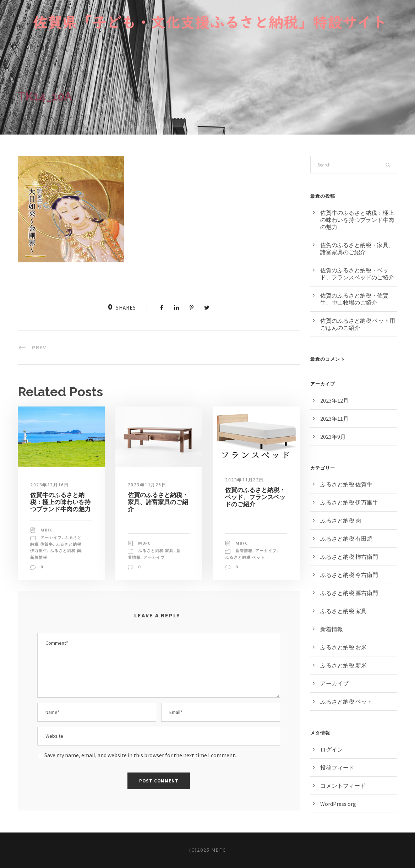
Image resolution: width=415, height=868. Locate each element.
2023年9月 (333, 437)
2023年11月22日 (244, 480)
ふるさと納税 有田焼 (346, 539)
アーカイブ (51, 537)
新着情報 (39, 557)
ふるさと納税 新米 (343, 665)
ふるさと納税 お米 (343, 647)
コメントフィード (343, 786)
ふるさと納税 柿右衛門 (349, 557)
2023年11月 (334, 419)
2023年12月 (334, 400)
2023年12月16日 (50, 485)
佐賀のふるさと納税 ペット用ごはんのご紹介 (358, 324)
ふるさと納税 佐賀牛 (346, 484)
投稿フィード (337, 768)
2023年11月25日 (147, 485)
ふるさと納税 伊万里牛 (349, 502)
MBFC (47, 530)
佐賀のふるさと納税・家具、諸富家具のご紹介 (158, 502)
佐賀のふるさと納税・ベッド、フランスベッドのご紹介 (255, 497)
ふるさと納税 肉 (66, 550)
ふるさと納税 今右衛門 (349, 575)
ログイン (332, 749)
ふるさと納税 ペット (245, 557)
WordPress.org (338, 804)
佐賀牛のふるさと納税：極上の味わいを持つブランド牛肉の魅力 (60, 502)
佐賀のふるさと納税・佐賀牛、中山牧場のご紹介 (354, 299)
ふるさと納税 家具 (156, 550)
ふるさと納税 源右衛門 (349, 593)
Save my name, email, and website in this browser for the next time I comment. (140, 755)
